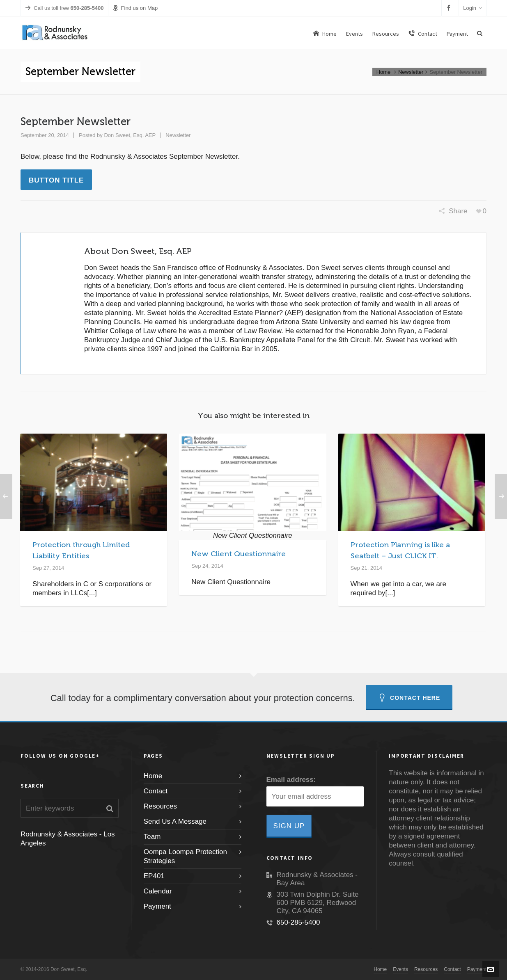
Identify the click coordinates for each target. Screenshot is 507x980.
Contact (156, 791)
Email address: (291, 780)
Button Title (56, 180)
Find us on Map (135, 8)
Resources (160, 806)
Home (384, 72)
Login (473, 8)
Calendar (158, 891)
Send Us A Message (175, 821)
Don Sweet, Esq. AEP (130, 135)
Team (152, 837)
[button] (110, 808)
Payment (157, 906)
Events (400, 969)
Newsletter (411, 72)
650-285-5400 (298, 922)
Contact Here (409, 698)
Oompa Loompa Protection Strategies (185, 856)
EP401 (154, 876)
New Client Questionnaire (239, 554)
